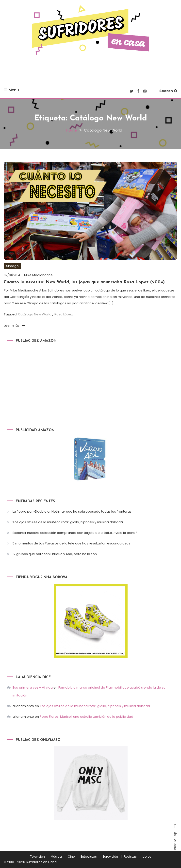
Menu (11, 90)
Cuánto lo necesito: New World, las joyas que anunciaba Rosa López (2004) (84, 282)
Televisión (37, 857)
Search (168, 91)
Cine (71, 857)
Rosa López (64, 314)
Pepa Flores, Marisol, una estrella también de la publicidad (86, 717)
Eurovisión (110, 857)
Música (56, 857)
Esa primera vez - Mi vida (33, 687)
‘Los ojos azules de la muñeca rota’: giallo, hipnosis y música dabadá (68, 522)
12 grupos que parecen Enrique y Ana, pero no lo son (55, 554)
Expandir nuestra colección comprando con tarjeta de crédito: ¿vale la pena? (75, 533)
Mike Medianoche (38, 275)
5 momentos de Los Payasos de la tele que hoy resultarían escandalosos (71, 543)
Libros (147, 857)
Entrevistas (89, 857)
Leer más (14, 326)
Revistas (130, 857)
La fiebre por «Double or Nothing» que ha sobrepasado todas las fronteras (72, 511)
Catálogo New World (35, 314)
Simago (12, 266)
